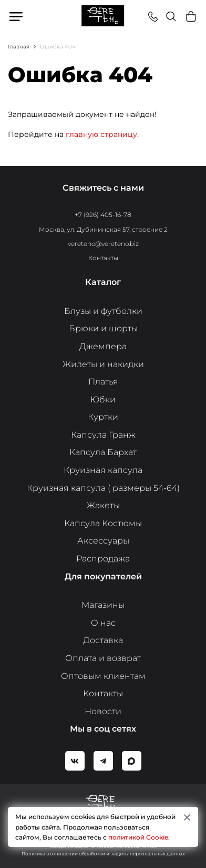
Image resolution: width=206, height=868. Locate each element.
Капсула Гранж (103, 435)
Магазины (103, 605)
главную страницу (101, 134)
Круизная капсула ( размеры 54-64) (103, 488)
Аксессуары (103, 541)
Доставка (103, 640)
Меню (17, 16)
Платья (103, 382)
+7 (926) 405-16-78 (103, 215)
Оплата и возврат (103, 658)
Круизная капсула (103, 470)
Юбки (103, 400)
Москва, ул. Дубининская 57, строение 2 (103, 229)
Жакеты (103, 505)
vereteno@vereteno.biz (103, 244)
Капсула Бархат (103, 452)
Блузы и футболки (103, 311)
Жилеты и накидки (103, 364)
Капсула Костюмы (103, 523)
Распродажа (103, 559)
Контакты (103, 258)
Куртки (103, 417)
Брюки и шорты (103, 328)
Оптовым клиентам (103, 676)
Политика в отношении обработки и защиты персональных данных (103, 854)
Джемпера (103, 346)
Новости (103, 711)
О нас (103, 623)
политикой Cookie (138, 837)
